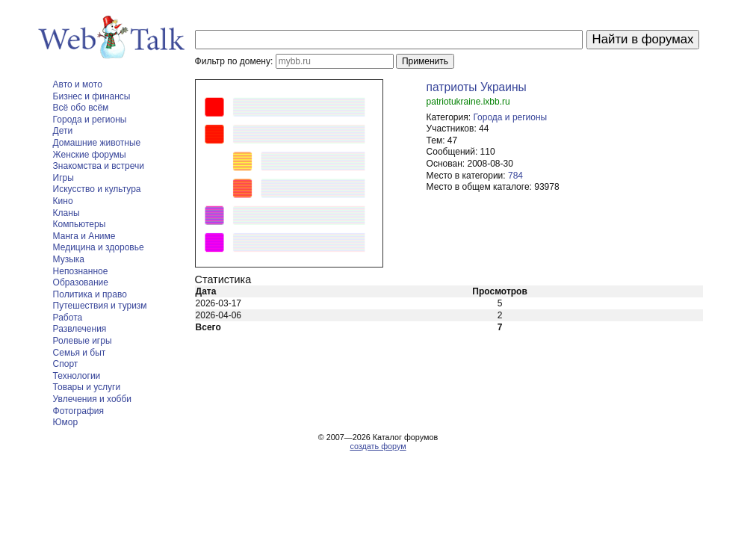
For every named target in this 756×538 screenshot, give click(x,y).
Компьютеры (80, 224)
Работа (68, 318)
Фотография (78, 411)
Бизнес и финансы (92, 96)
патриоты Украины (477, 87)
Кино (63, 201)
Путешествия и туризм (100, 306)
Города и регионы (90, 120)
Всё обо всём (81, 108)
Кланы (66, 213)
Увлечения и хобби (92, 399)
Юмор (66, 422)
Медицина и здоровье (99, 247)
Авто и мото (78, 84)
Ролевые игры (83, 341)
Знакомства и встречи (99, 166)
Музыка (69, 259)
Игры (63, 178)
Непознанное (81, 271)
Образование (81, 282)
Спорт (66, 364)
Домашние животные (97, 143)
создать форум (378, 446)
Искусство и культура (97, 189)
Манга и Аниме (84, 236)
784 (515, 176)
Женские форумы (90, 155)
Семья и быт (80, 353)
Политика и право (90, 294)
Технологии (77, 376)
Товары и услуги (87, 387)
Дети (63, 131)
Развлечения (80, 329)
